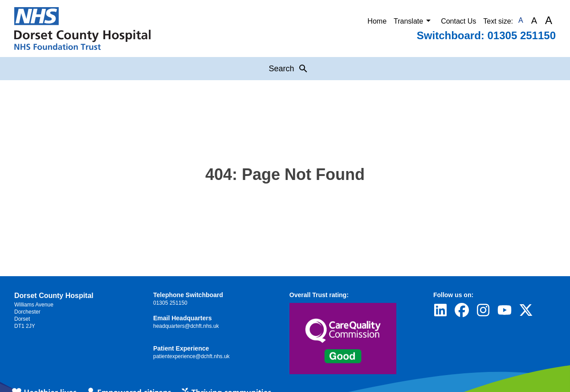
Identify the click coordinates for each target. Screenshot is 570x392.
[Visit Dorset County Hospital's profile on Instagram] (483, 310)
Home (377, 21)
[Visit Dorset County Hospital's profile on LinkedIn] (440, 310)
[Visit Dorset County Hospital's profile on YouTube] (505, 310)
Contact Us (458, 21)
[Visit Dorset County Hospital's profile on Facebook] (462, 310)
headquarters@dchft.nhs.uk (186, 326)
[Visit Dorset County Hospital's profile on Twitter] (526, 310)
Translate (414, 20)
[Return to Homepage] (82, 29)
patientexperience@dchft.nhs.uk (191, 356)
